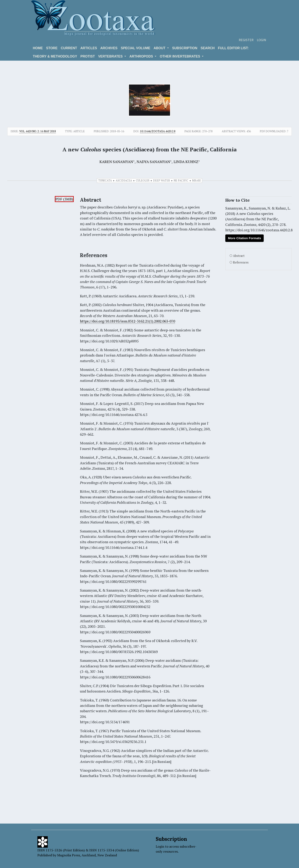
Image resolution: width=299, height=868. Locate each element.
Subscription (185, 48)
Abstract (239, 256)
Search (208, 48)
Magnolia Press (69, 855)
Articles (89, 48)
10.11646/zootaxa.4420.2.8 (158, 131)
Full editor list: (233, 48)
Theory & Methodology (55, 56)
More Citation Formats (244, 238)
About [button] (160, 48)
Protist (88, 56)
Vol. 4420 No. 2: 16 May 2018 (38, 131)
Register (246, 40)
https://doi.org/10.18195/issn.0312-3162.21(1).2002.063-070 (127, 321)
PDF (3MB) (64, 199)
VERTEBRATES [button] (111, 56)
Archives (109, 48)
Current (69, 48)
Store (52, 48)
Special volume (136, 48)
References (241, 262)
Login (262, 40)
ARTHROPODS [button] (142, 56)
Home (38, 48)
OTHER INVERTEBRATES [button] (180, 56)
